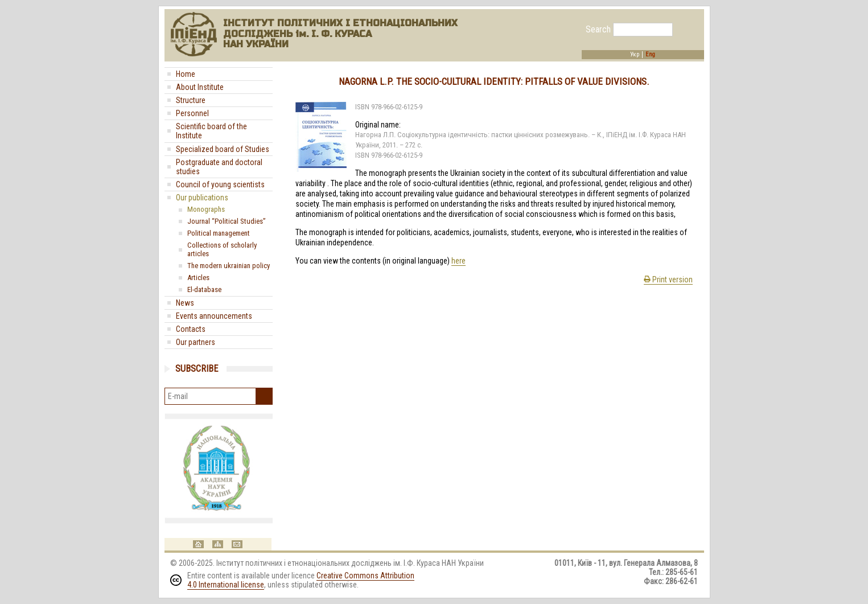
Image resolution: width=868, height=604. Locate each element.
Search (598, 30)
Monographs (206, 209)
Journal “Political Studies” (227, 221)
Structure (191, 100)
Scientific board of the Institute (211, 131)
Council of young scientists (220, 184)
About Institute (200, 87)
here (458, 261)
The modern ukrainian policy (229, 266)
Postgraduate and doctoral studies (219, 167)
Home (186, 74)
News (185, 303)
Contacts (191, 329)
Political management (219, 233)
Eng (650, 55)
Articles (198, 278)
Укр (635, 55)
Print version (668, 280)
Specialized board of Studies (223, 149)
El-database (204, 289)
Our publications (202, 198)
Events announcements (214, 316)
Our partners (196, 342)
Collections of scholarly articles (222, 249)
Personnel (192, 113)
